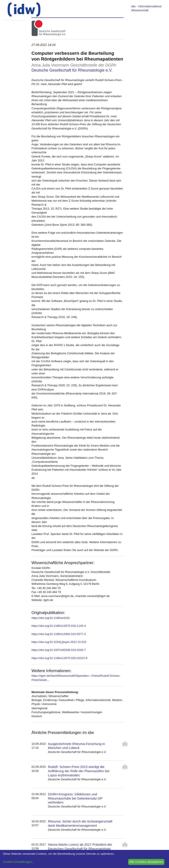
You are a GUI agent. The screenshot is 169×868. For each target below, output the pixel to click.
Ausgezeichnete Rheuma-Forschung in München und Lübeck (76, 746)
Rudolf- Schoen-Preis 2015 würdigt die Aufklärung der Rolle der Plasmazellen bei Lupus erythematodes (79, 771)
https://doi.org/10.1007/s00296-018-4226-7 (59, 650)
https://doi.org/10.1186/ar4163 (51, 618)
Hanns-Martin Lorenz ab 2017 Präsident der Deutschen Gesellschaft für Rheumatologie (80, 847)
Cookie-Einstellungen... (19, 862)
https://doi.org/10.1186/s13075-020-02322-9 (59, 658)
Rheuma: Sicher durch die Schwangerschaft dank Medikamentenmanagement (80, 823)
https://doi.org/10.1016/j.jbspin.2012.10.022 (59, 642)
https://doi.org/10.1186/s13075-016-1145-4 (59, 626)
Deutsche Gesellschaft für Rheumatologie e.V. (72, 70)
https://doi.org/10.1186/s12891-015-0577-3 (59, 634)
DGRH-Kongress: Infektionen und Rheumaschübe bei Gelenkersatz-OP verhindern (75, 798)
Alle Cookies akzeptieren (146, 862)
